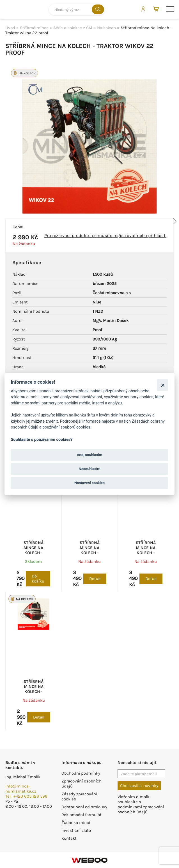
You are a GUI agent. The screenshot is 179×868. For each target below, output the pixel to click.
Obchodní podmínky (81, 773)
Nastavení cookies (89, 483)
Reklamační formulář (81, 815)
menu (170, 9)
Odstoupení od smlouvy (84, 807)
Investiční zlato (76, 830)
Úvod (10, 28)
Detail (95, 579)
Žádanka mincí (76, 823)
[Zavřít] (163, 385)
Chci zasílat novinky (139, 786)
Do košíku (38, 579)
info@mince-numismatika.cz (21, 789)
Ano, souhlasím (90, 455)
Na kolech (106, 28)
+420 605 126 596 (30, 796)
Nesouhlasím (89, 469)
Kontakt (69, 838)
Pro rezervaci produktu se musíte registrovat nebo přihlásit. (105, 235)
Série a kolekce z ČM (73, 28)
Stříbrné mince (34, 28)
